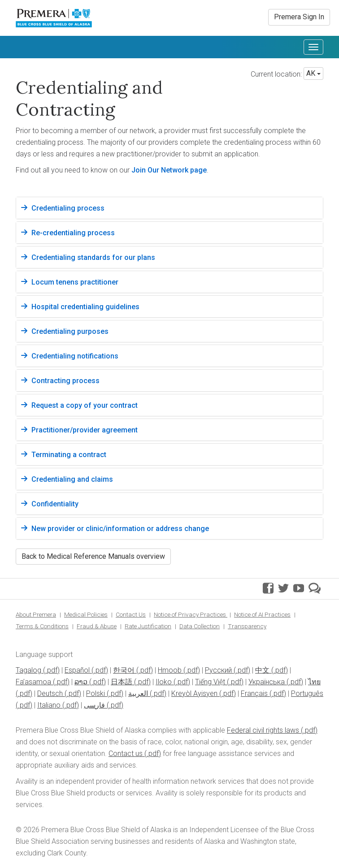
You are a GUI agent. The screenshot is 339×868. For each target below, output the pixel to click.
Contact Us (131, 614)
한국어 (124, 670)
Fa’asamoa (33, 682)
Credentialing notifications (75, 356)
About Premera (36, 614)
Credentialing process (68, 208)
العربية (138, 693)
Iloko (164, 682)
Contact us (126, 754)
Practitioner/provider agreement (85, 430)
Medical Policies (86, 614)
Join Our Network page (169, 170)
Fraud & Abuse (97, 626)
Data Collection (200, 626)
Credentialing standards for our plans (93, 257)
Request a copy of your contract (85, 405)
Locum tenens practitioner (75, 282)
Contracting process (65, 381)
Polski (96, 693)
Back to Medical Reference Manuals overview (93, 556)
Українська (267, 682)
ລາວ (81, 682)
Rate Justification (148, 626)
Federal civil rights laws (263, 730)
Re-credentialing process (73, 233)
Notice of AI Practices (262, 614)
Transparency (247, 626)
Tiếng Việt (210, 682)
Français (254, 693)
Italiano (49, 705)
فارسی (94, 705)
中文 (262, 670)
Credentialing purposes (70, 331)
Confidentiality (55, 504)
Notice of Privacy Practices (191, 614)
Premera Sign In (299, 17)
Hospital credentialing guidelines (85, 307)
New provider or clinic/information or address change (120, 529)
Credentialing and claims (72, 479)
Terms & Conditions (42, 626)
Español (77, 670)
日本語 (122, 682)
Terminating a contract (69, 455)
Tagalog (28, 670)
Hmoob (170, 670)
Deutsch (50, 693)
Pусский (218, 670)
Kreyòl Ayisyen (194, 693)
